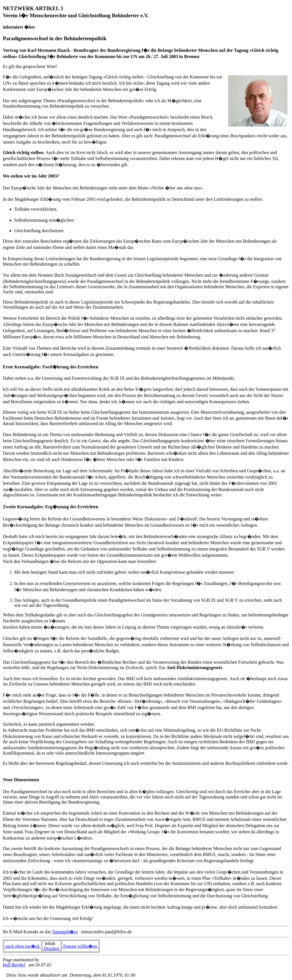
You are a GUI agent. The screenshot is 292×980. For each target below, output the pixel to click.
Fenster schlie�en (80, 946)
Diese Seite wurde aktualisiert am (35, 975)
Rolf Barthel (14, 965)
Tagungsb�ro (65, 932)
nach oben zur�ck (23, 946)
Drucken (51, 948)
